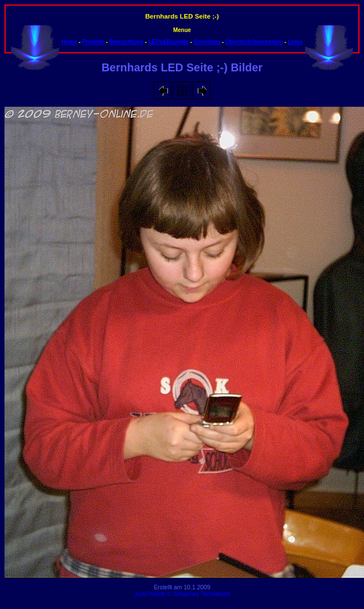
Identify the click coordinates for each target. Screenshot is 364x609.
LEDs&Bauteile (169, 42)
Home (69, 42)
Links (295, 42)
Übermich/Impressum (254, 42)
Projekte (93, 42)
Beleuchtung (127, 42)
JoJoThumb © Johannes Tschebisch (182, 594)
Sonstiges (207, 42)
